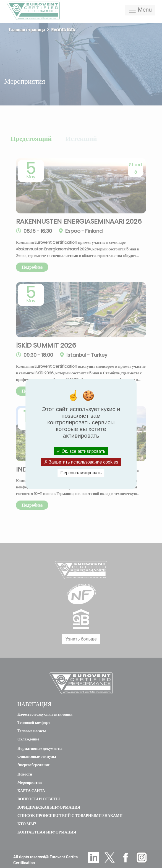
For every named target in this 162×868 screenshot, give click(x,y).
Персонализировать (81, 473)
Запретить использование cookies (81, 462)
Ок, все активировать (81, 451)
